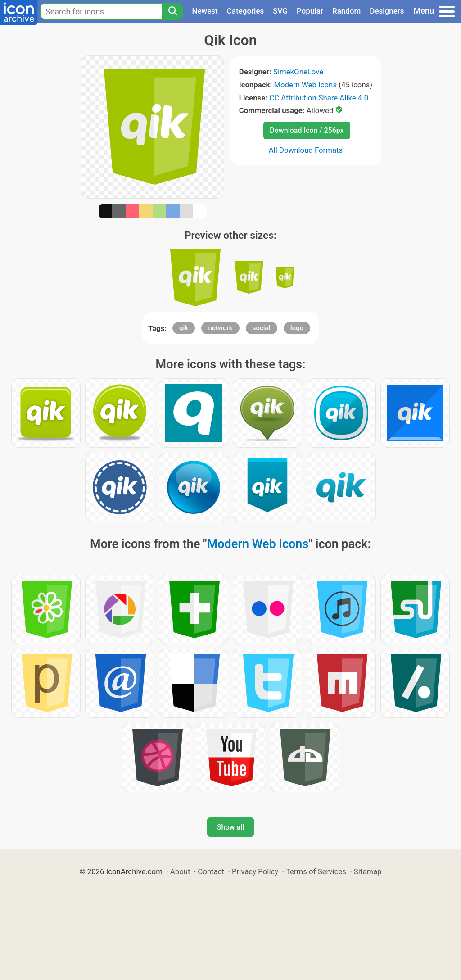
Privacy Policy (255, 871)
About (180, 871)
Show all (230, 827)
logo (297, 328)
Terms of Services (316, 871)
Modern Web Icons (305, 85)
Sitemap (368, 871)
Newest (205, 11)
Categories (246, 11)
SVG (280, 11)
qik (184, 328)
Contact (211, 871)
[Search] (172, 11)
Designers (387, 11)
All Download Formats (306, 150)
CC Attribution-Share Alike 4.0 (319, 98)
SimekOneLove (298, 72)
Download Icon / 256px (307, 130)
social (262, 328)
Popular (310, 11)
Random (346, 11)
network (220, 328)
